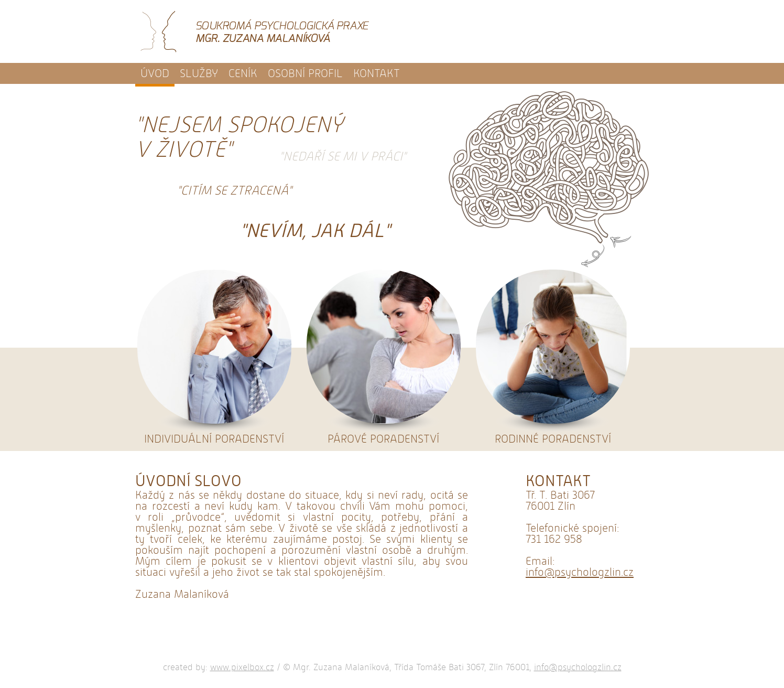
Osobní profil (305, 73)
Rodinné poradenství (553, 356)
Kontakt (377, 73)
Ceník (243, 73)
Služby (199, 73)
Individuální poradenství (214, 356)
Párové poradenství (383, 356)
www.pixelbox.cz (242, 667)
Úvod (155, 73)
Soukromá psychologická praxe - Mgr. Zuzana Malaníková (255, 31)
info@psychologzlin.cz (580, 572)
